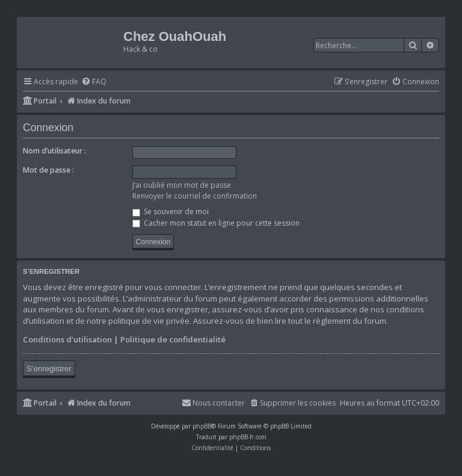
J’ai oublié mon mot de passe (182, 185)
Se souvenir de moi (171, 212)
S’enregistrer (49, 369)
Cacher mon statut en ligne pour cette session (216, 223)
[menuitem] (94, 82)
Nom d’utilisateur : (54, 151)
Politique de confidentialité (173, 339)
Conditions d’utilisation (67, 339)
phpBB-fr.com (248, 437)
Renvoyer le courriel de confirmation (195, 196)
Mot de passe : (48, 170)
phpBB (202, 426)
